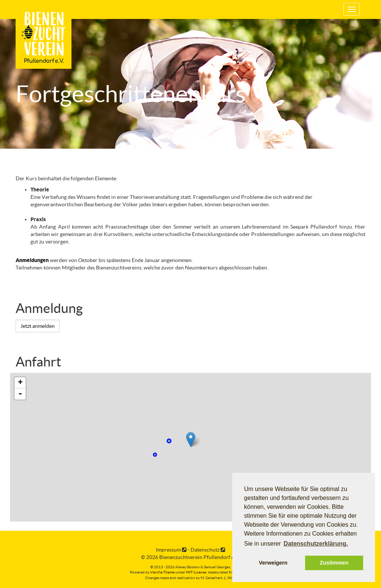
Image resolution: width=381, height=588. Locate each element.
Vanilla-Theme (162, 572)
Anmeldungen (32, 260)
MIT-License (196, 572)
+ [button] (20, 383)
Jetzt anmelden (38, 326)
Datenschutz (208, 550)
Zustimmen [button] (334, 563)
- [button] (20, 394)
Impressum (171, 550)
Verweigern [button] (273, 563)
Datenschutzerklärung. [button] (316, 544)
